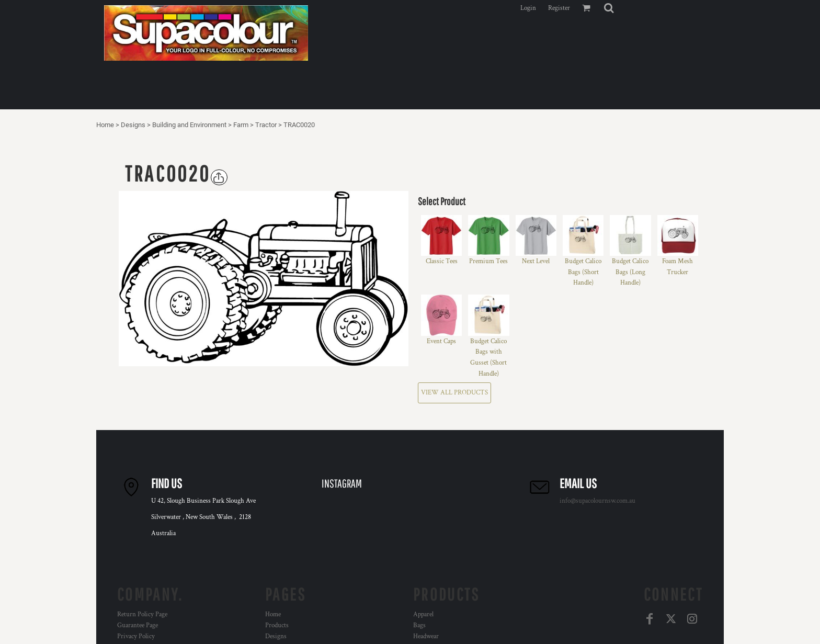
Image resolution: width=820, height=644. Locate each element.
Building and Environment (189, 125)
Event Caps (441, 341)
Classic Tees (442, 261)
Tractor (266, 125)
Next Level (536, 261)
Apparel (423, 614)
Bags (419, 625)
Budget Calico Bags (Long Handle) (630, 272)
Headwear (426, 636)
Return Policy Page (142, 614)
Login (528, 8)
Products (277, 625)
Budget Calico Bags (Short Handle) (583, 272)
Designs (133, 125)
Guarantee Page (138, 625)
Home (105, 125)
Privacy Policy (136, 636)
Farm (241, 125)
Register (559, 8)
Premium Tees (488, 261)
